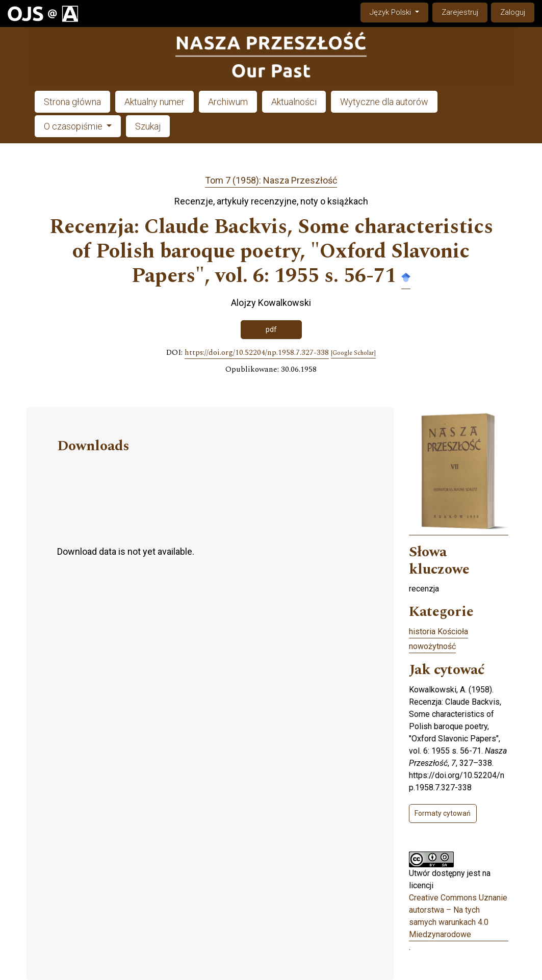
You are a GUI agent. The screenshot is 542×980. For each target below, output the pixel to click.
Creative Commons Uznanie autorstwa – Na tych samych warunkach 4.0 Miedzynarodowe (458, 916)
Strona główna (72, 102)
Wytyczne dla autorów (384, 102)
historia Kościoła (438, 631)
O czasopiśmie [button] (74, 126)
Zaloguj (513, 12)
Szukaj (148, 126)
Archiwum (228, 102)
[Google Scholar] (353, 353)
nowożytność (432, 646)
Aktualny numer (154, 102)
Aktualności (294, 102)
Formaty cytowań (443, 813)
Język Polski (399, 11)
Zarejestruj (460, 12)
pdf (271, 329)
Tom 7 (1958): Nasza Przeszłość (271, 180)
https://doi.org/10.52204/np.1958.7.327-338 (257, 353)
